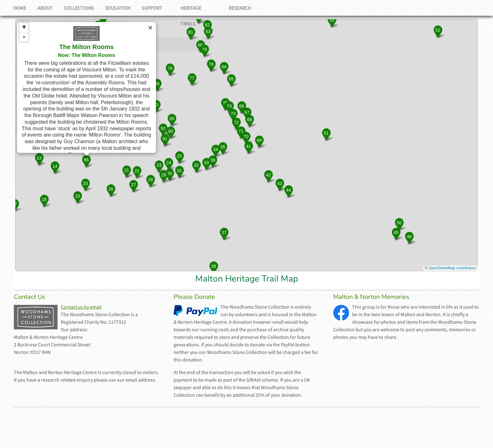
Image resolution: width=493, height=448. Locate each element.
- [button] (24, 37)
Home (20, 8)
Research (248, 8)
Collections (82, 8)
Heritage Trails (206, 8)
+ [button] (24, 28)
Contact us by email (81, 307)
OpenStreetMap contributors (452, 268)
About (47, 8)
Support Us (161, 8)
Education (122, 8)
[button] (39, 159)
